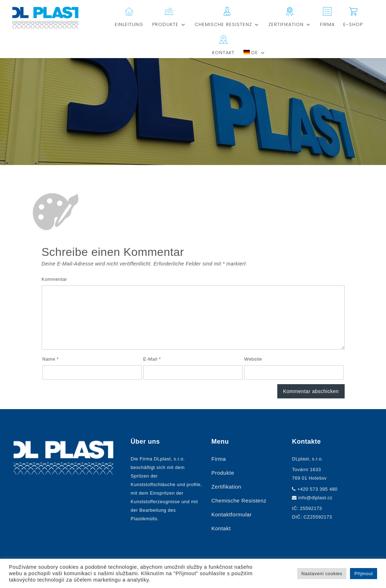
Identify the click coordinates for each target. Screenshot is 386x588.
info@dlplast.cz (315, 498)
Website (253, 359)
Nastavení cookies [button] (322, 574)
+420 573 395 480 (317, 489)
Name (51, 359)
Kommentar (55, 279)
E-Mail (152, 359)
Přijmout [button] (364, 574)
